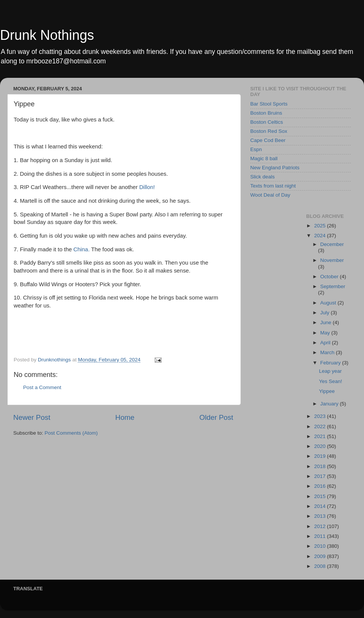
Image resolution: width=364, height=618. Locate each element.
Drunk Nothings (47, 35)
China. (82, 249)
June (327, 322)
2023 (320, 416)
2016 (320, 486)
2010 (320, 546)
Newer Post (32, 417)
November (332, 260)
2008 (320, 566)
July (326, 313)
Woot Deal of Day (270, 195)
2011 (320, 536)
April (326, 343)
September (333, 286)
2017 (320, 476)
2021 (320, 436)
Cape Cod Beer (268, 140)
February (331, 363)
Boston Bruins (266, 113)
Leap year (330, 371)
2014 (320, 506)
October (330, 277)
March (328, 352)
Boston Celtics (267, 122)
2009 (320, 556)
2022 (320, 426)
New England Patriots (275, 168)
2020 (320, 446)
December (332, 244)
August (329, 303)
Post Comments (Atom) (71, 433)
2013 (320, 516)
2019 (320, 456)
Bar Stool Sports (269, 104)
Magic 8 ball (264, 158)
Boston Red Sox (269, 131)
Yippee (327, 391)
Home (125, 417)
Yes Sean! (330, 381)
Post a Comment (42, 387)
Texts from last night (273, 186)
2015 (320, 496)
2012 (320, 526)
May (326, 333)
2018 (320, 466)
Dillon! (147, 187)
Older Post (216, 417)
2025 (320, 226)
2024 (320, 236)
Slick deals (263, 177)
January (330, 404)
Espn (256, 149)
